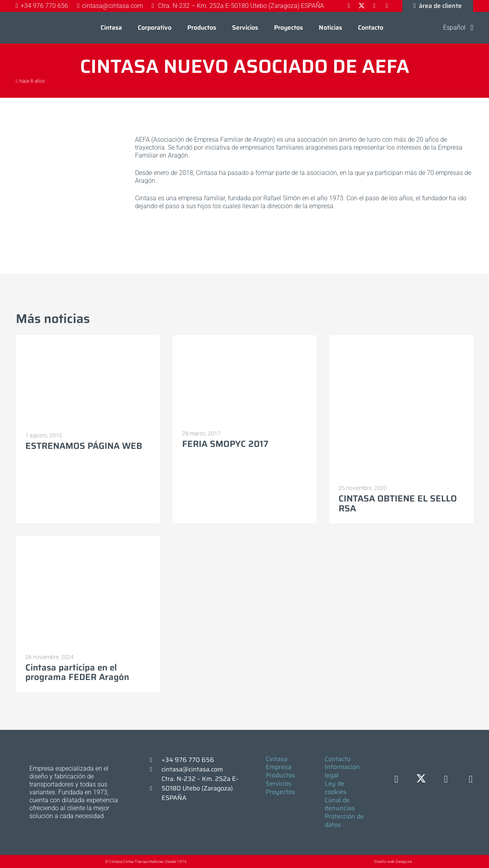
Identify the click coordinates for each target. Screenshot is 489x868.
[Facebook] (397, 780)
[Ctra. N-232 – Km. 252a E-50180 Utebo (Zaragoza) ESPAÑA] (155, 788)
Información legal (342, 771)
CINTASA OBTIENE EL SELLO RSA (398, 503)
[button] (453, 28)
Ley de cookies (336, 788)
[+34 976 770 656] (155, 760)
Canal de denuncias (340, 804)
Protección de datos (344, 821)
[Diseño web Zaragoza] (356, 861)
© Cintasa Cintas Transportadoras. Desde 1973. (146, 861)
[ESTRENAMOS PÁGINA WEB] (88, 339)
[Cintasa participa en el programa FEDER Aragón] (88, 539)
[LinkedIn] (446, 780)
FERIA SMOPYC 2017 (225, 444)
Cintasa (277, 759)
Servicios (279, 783)
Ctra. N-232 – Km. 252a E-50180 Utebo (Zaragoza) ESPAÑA (200, 788)
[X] (421, 780)
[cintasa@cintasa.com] (155, 769)
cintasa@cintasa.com (192, 769)
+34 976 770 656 (188, 760)
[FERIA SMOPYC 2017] (245, 339)
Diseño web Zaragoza (393, 861)
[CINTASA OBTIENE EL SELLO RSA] (401, 339)
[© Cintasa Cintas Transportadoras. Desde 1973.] (97, 862)
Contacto (338, 759)
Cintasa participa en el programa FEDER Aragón (77, 672)
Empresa (279, 767)
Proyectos (280, 792)
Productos (280, 775)
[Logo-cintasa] (34, 28)
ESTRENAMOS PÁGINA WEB (84, 446)
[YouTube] (471, 780)
